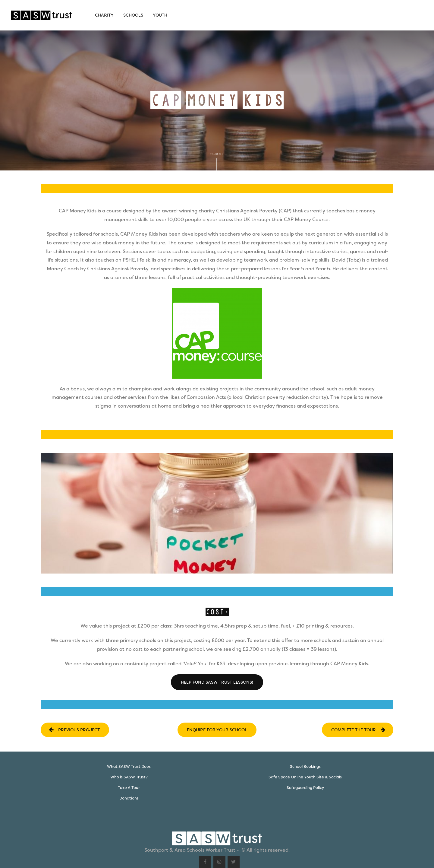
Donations (129, 798)
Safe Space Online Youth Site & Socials (305, 777)
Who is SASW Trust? (129, 777)
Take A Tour (129, 788)
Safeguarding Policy (305, 788)
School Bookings (305, 766)
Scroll (217, 161)
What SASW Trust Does (129, 766)
